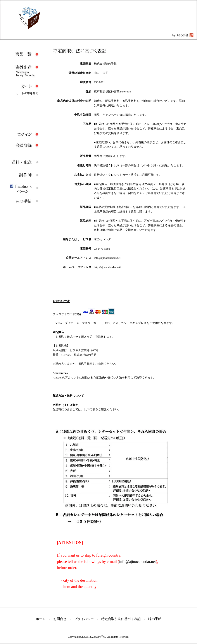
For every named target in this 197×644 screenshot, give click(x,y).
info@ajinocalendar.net (137, 562)
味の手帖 (155, 619)
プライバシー (84, 619)
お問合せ (60, 619)
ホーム (41, 619)
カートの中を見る (27, 93)
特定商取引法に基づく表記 (121, 619)
